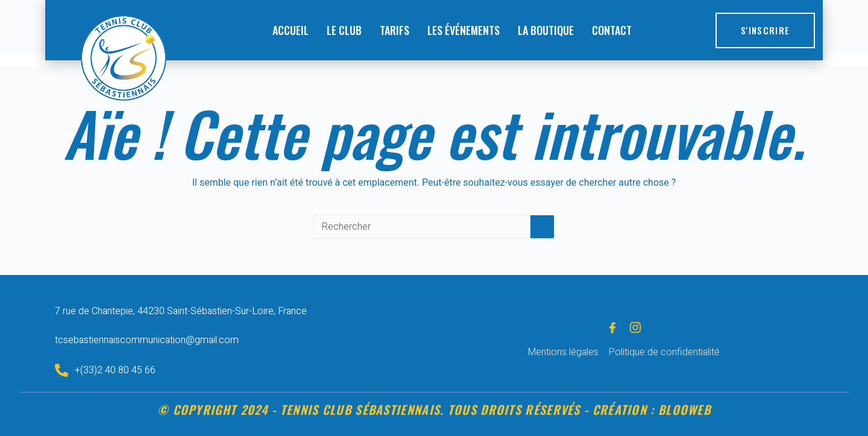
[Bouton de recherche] (542, 227)
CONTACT (612, 30)
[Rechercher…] (422, 227)
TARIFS (395, 30)
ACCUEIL (291, 30)
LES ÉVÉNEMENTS (464, 30)
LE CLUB (344, 30)
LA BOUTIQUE (546, 30)
